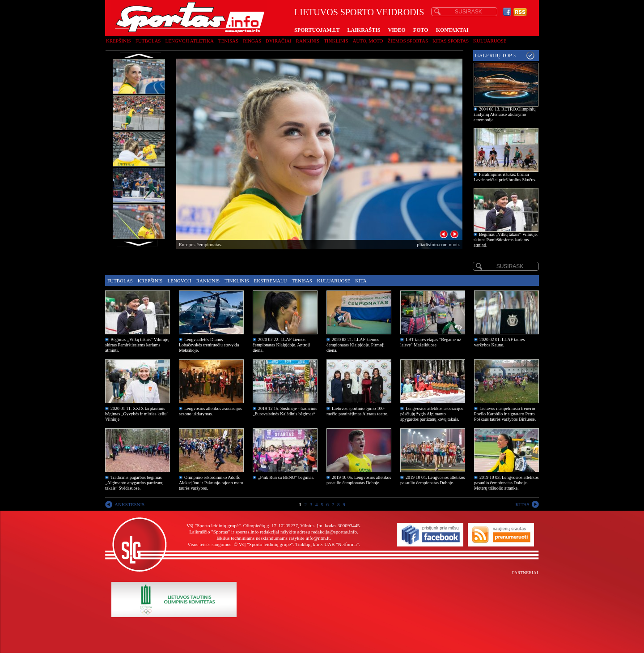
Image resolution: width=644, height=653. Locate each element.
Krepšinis (119, 41)
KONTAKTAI (452, 30)
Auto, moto (368, 41)
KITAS (522, 504)
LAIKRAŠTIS (364, 30)
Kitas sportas (451, 41)
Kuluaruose (490, 41)
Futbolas (148, 41)
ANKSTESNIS (129, 504)
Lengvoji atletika (189, 41)
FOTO (421, 30)
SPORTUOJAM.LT (317, 30)
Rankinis (308, 41)
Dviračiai (278, 41)
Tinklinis (336, 41)
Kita (361, 281)
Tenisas (228, 41)
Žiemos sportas (408, 41)
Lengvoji (179, 281)
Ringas (252, 41)
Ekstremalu (271, 281)
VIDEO (397, 30)
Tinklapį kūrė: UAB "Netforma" (327, 544)
